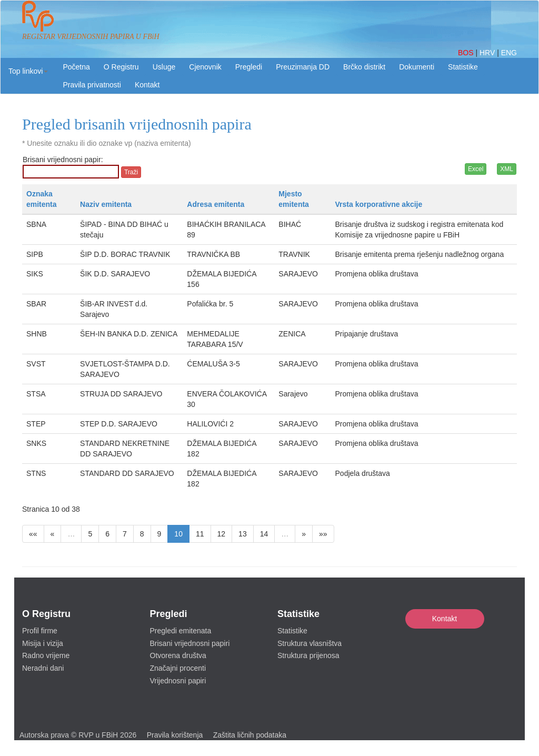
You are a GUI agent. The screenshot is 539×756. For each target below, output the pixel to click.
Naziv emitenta (106, 204)
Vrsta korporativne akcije (379, 204)
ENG (509, 53)
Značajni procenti (178, 668)
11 (200, 534)
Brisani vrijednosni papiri (190, 643)
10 (178, 534)
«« (33, 534)
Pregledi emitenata (181, 631)
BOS (467, 53)
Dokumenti (417, 67)
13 (243, 534)
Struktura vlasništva (310, 643)
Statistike (463, 67)
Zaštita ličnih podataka (250, 735)
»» (323, 534)
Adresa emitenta (216, 204)
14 (264, 534)
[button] (28, 71)
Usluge (164, 67)
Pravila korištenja (175, 735)
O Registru (121, 67)
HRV (488, 53)
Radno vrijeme (46, 655)
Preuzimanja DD (303, 67)
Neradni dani (43, 668)
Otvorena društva (178, 655)
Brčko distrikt (364, 67)
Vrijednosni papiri (178, 681)
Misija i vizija (43, 643)
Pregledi (249, 67)
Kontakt (445, 619)
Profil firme (40, 631)
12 (222, 534)
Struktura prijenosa (308, 655)
